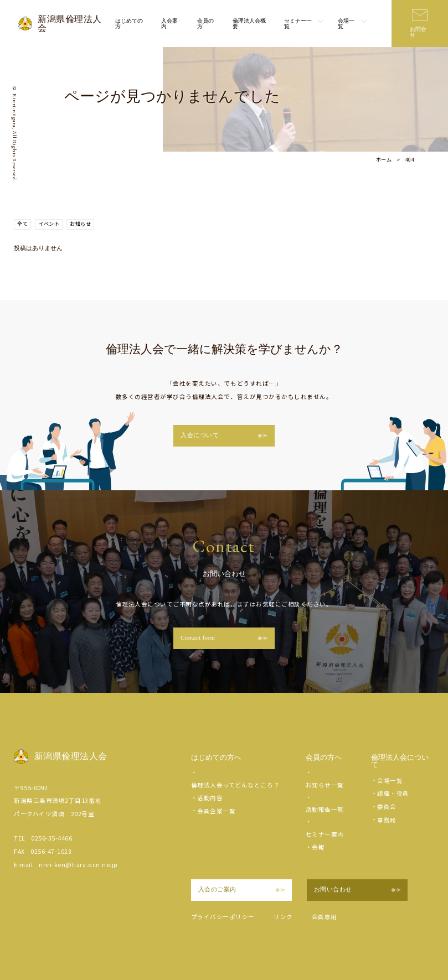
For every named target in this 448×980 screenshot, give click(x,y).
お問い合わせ (357, 890)
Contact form (224, 638)
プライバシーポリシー (223, 917)
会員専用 (325, 917)
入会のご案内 (241, 890)
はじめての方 (129, 24)
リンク (283, 917)
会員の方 (205, 24)
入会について (224, 435)
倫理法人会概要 (249, 24)
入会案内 (169, 24)
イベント (49, 224)
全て (22, 224)
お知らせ (80, 224)
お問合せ (418, 32)
